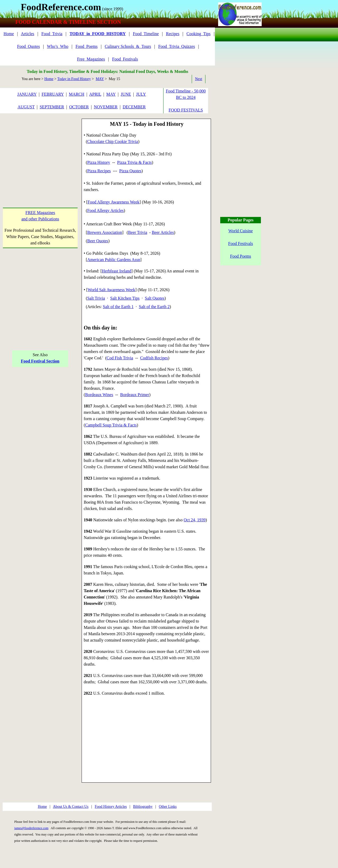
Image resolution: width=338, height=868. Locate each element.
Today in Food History (74, 79)
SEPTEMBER (52, 107)
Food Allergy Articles (105, 210)
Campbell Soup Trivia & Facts (111, 425)
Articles (28, 34)
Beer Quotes (98, 241)
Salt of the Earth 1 (118, 307)
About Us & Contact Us (71, 807)
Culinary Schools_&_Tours (128, 46)
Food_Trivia (52, 34)
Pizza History (99, 162)
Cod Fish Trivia (120, 358)
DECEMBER (134, 107)
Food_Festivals (125, 59)
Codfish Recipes (154, 358)
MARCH (77, 94)
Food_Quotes (29, 46)
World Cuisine (241, 231)
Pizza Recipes (99, 171)
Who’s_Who (58, 46)
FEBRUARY (53, 94)
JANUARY (27, 94)
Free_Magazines (91, 59)
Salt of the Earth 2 (154, 307)
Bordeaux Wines (99, 395)
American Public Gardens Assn (114, 260)
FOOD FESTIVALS (186, 110)
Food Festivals (241, 243)
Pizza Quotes (130, 171)
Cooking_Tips (198, 34)
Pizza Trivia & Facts (135, 162)
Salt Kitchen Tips (125, 298)
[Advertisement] (40, 152)
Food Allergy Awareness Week (114, 202)
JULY (141, 94)
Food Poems (241, 256)
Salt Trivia (96, 298)
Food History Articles (111, 807)
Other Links (168, 807)
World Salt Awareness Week (111, 290)
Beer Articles (163, 232)
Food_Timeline (146, 34)
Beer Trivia (138, 232)
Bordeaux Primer (135, 395)
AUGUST (26, 107)
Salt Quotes (155, 298)
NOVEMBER (106, 107)
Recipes (173, 34)
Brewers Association (105, 232)
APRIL (95, 94)
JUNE (126, 94)
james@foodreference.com (31, 828)
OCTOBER (79, 107)
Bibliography (143, 807)
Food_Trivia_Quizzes (177, 46)
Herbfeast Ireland (117, 271)
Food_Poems (87, 46)
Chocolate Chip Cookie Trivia (112, 141)
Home (9, 34)
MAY (100, 79)
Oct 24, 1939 (195, 520)
